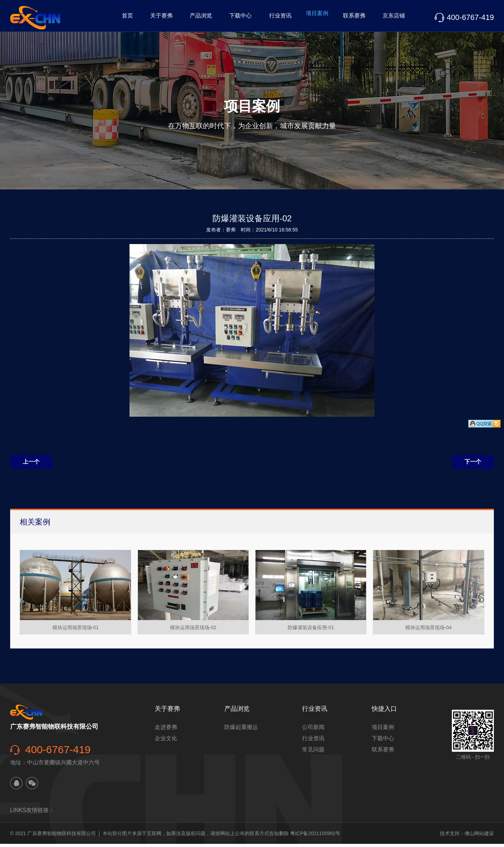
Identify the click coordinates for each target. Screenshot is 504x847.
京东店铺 (391, 17)
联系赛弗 (347, 17)
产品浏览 (174, 17)
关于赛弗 (130, 17)
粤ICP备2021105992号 (315, 836)
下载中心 (217, 17)
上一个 (31, 465)
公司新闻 (313, 730)
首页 (92, 17)
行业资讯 (260, 17)
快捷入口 (384, 712)
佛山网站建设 (479, 836)
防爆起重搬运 (241, 730)
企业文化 (166, 741)
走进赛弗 (166, 730)
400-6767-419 (470, 17)
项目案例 (304, 17)
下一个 (473, 465)
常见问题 (313, 753)
